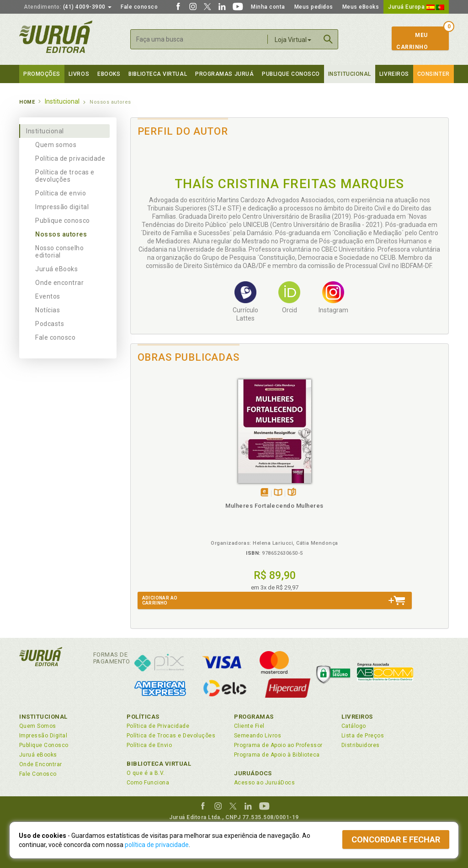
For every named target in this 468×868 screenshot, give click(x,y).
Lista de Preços (363, 736)
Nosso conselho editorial (60, 252)
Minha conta (268, 7)
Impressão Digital (43, 736)
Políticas (143, 717)
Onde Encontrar (41, 764)
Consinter (433, 74)
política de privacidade (157, 845)
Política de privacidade (70, 158)
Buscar (328, 39)
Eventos (48, 296)
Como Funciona (148, 783)
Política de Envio (149, 745)
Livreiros (394, 74)
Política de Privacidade (158, 726)
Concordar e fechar (396, 839)
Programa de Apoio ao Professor (278, 745)
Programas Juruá (224, 74)
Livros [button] (79, 74)
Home (27, 102)
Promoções (42, 74)
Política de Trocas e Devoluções (171, 736)
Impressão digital (62, 207)
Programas (254, 717)
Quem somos (56, 145)
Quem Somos (38, 726)
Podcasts (50, 324)
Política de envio (61, 193)
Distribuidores (361, 745)
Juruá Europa (416, 7)
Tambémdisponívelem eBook (160, 482)
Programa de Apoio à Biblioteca (277, 755)
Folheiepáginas (188, 482)
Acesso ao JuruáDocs (264, 783)
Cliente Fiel (249, 726)
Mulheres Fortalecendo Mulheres (170, 503)
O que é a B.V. (146, 773)
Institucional (350, 74)
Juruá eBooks (56, 269)
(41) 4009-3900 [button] (68, 7)
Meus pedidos (314, 7)
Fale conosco (139, 7)
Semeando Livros (258, 736)
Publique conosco (63, 221)
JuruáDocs (253, 773)
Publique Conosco (291, 74)
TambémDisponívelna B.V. (174, 482)
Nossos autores (61, 234)
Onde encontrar (60, 283)
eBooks (109, 74)
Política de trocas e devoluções (65, 176)
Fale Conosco (38, 774)
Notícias (48, 310)
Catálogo (354, 726)
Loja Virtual (293, 40)
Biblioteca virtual (158, 74)
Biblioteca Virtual (159, 764)
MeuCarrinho (412, 41)
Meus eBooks (361, 7)
